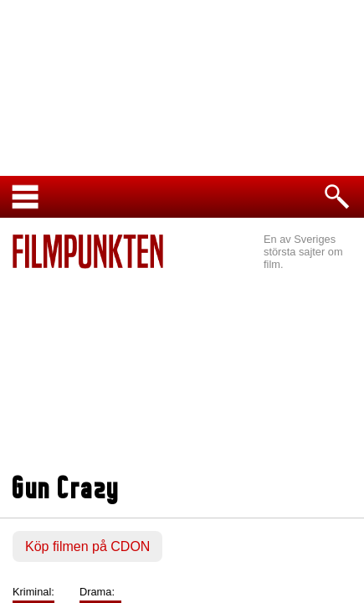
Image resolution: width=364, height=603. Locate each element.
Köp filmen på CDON (87, 546)
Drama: (97, 592)
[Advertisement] (182, 374)
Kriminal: (33, 592)
